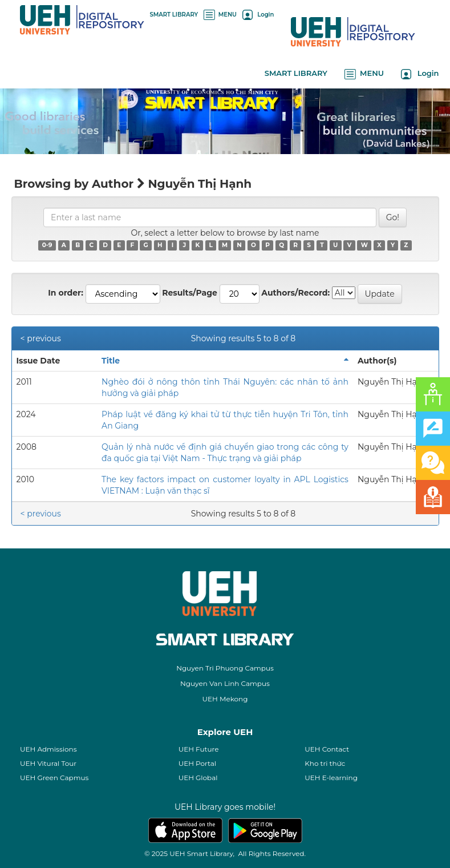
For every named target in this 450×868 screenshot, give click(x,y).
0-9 (47, 245)
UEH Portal (197, 763)
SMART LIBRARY (174, 15)
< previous (41, 338)
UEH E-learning (331, 778)
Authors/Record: (295, 293)
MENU (220, 15)
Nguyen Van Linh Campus (225, 683)
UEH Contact (327, 749)
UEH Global (198, 778)
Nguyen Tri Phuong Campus (225, 668)
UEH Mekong (225, 699)
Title (111, 361)
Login (258, 15)
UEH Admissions (48, 749)
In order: (66, 293)
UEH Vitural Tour (48, 763)
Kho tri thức (325, 763)
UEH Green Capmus (54, 778)
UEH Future (199, 749)
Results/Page (190, 293)
